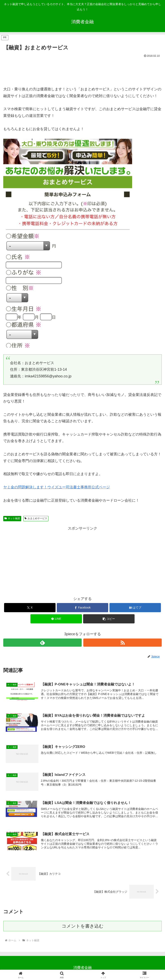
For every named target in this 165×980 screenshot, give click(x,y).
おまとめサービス (36, 518)
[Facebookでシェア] (82, 608)
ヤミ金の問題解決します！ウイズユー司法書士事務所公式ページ (57, 487)
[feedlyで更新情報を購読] (42, 643)
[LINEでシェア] (56, 619)
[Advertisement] (82, 70)
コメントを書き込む (83, 927)
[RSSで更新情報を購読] (123, 643)
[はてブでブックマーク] (135, 608)
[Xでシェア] (30, 608)
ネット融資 (12, 518)
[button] (109, 619)
